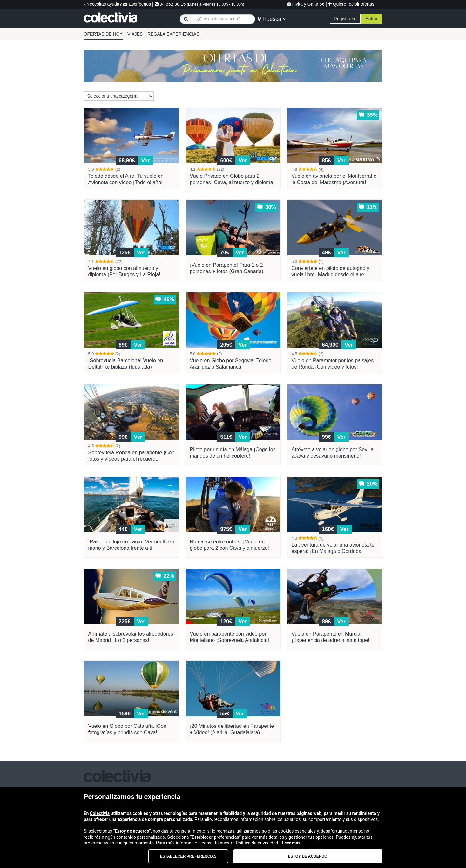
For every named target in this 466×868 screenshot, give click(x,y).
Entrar (371, 19)
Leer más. (292, 843)
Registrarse (345, 19)
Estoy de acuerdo (308, 856)
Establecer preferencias (188, 856)
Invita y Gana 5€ (306, 4)
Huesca (272, 19)
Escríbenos (137, 4)
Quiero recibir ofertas (351, 4)
